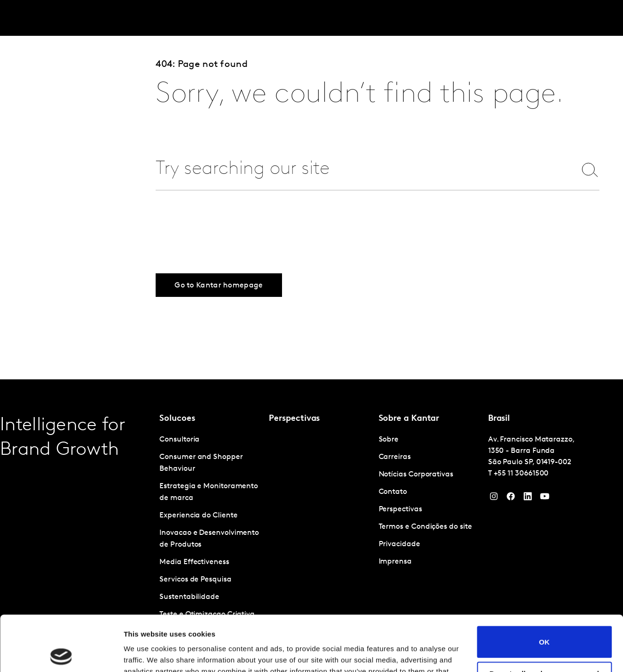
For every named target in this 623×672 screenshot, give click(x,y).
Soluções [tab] (113, 18)
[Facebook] (511, 499)
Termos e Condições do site (425, 527)
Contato (393, 492)
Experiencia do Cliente (198, 516)
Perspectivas (174, 18)
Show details (145, 653)
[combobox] (359, 169)
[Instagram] (494, 499)
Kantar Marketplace (250, 18)
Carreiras (540, 18)
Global (575, 18)
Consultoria (179, 440)
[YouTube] (528, 499)
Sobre (506, 18)
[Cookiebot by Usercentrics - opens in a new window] (61, 654)
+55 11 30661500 (521, 474)
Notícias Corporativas (416, 475)
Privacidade (399, 544)
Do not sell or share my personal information (544, 622)
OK (544, 586)
